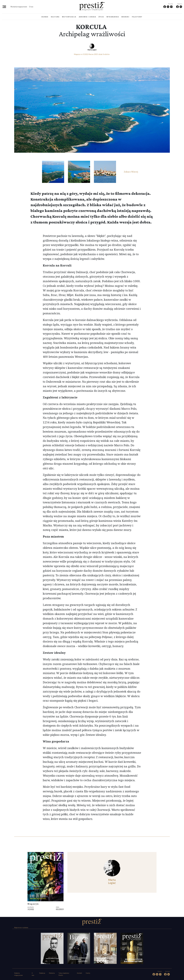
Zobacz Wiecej (131, 172)
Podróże (106, 54)
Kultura (55, 17)
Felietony (137, 17)
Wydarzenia (113, 17)
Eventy (88, 973)
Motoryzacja (69, 17)
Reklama (52, 973)
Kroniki (125, 17)
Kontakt (79, 973)
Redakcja (42, 973)
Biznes (45, 17)
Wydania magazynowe (19, 7)
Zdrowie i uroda (87, 17)
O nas (31, 7)
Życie (101, 17)
